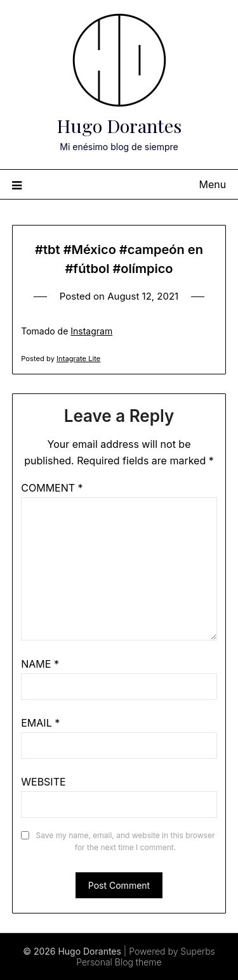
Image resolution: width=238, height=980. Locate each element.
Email (40, 723)
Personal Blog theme (119, 962)
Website (43, 782)
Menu (213, 184)
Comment (52, 488)
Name (40, 664)
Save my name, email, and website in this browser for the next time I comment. (126, 842)
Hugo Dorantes (119, 125)
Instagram (91, 331)
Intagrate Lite (78, 359)
